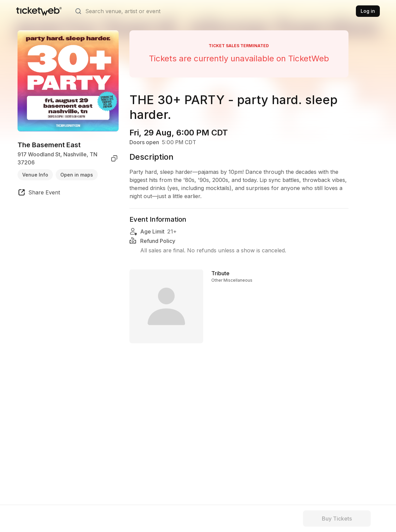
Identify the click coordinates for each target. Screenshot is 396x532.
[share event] (39, 193)
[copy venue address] (114, 158)
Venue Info (35, 175)
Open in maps (77, 175)
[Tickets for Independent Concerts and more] (39, 11)
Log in (368, 11)
